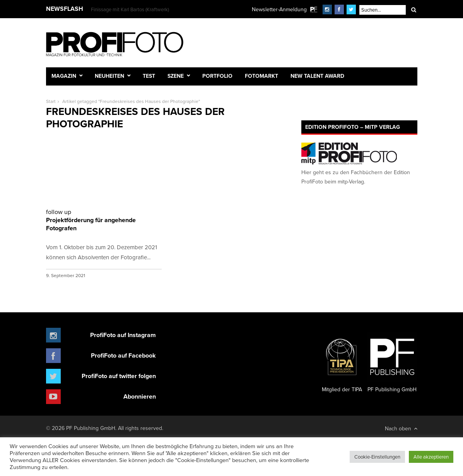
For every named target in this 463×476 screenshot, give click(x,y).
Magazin (64, 76)
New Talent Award (317, 76)
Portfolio (217, 76)
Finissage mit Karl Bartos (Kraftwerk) (130, 9)
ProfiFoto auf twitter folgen (119, 376)
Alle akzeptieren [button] (431, 457)
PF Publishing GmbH (392, 363)
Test (149, 76)
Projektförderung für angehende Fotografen (104, 220)
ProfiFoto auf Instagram (123, 335)
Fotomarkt (261, 76)
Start (51, 101)
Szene (176, 76)
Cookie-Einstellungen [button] (377, 457)
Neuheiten (109, 76)
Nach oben (401, 428)
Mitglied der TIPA (342, 363)
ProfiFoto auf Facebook (123, 355)
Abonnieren (140, 396)
